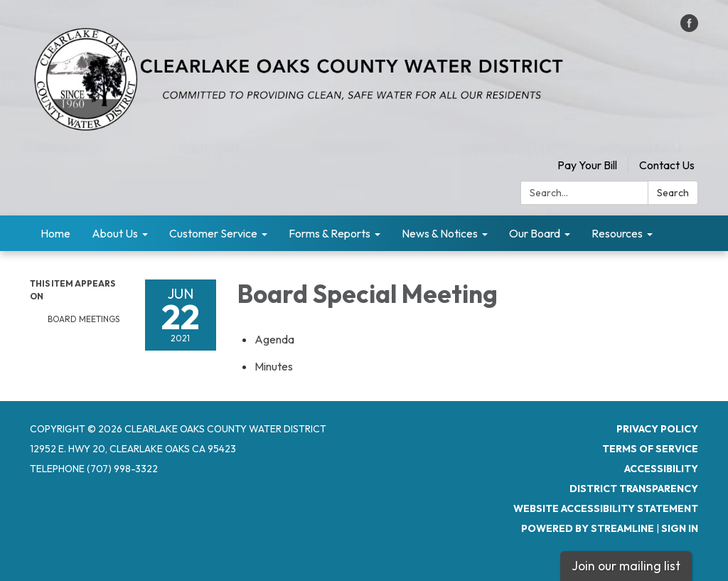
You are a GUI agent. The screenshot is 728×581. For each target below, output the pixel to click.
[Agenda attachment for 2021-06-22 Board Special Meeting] (274, 339)
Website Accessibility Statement (606, 508)
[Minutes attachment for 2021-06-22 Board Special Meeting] (274, 366)
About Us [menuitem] (115, 233)
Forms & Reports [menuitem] (330, 233)
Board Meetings (84, 319)
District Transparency (634, 489)
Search (673, 193)
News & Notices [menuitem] (440, 233)
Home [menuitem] (55, 233)
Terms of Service (650, 449)
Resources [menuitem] (617, 233)
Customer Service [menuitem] (213, 233)
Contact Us (667, 165)
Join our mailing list (626, 566)
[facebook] (689, 28)
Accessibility (661, 469)
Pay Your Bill (587, 165)
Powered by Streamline (588, 528)
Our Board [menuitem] (535, 233)
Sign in (680, 528)
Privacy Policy (657, 429)
